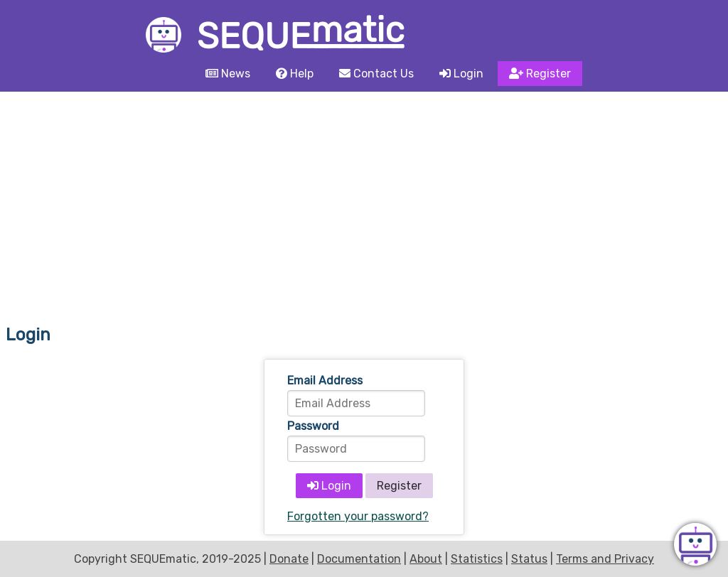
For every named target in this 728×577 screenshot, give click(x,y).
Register (540, 74)
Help (295, 74)
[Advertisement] (364, 198)
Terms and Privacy (605, 559)
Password (313, 426)
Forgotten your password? (358, 516)
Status (529, 559)
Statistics (477, 559)
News (228, 74)
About (426, 559)
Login (461, 74)
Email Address (325, 381)
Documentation (359, 559)
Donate (289, 559)
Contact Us (376, 74)
